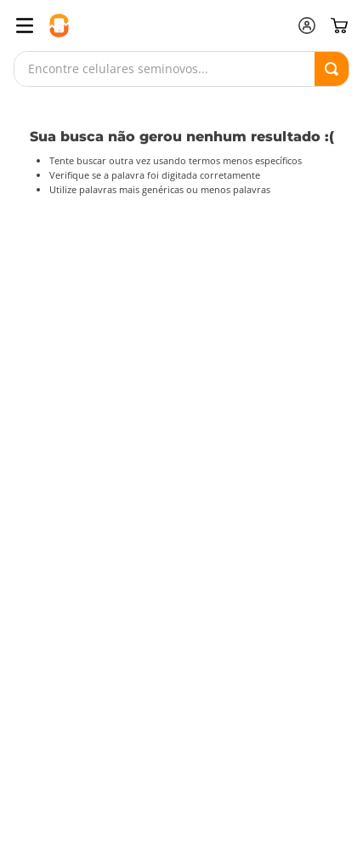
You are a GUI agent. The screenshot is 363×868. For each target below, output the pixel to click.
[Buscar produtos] (332, 69)
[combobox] (181, 69)
